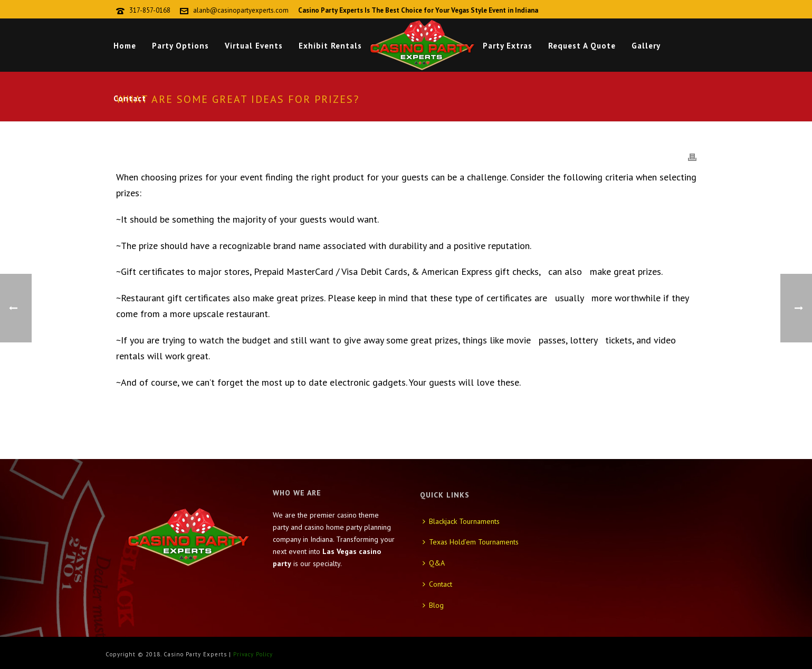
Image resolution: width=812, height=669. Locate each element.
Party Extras (508, 46)
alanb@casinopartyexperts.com (241, 10)
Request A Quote (582, 46)
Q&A (434, 563)
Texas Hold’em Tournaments (471, 542)
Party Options (180, 46)
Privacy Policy (253, 654)
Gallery (646, 46)
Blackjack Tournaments (461, 521)
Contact (130, 98)
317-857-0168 (150, 10)
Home (125, 46)
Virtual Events (254, 46)
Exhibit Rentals (330, 46)
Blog (433, 605)
